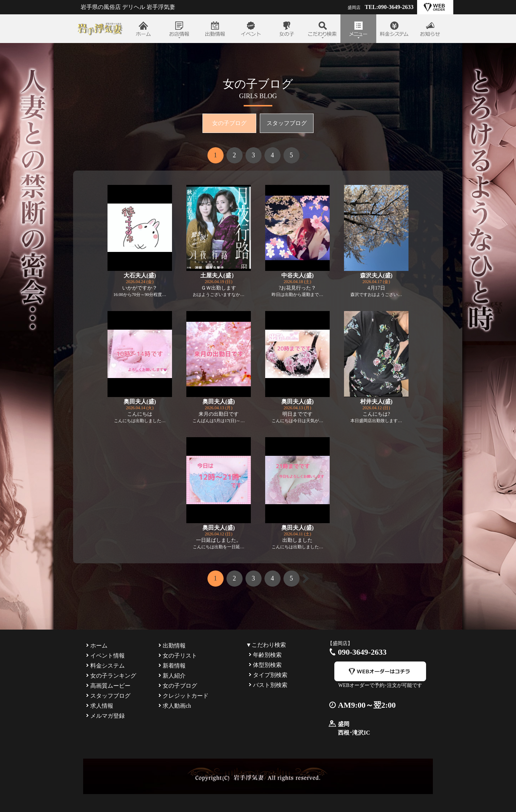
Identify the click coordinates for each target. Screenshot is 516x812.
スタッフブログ (287, 123)
